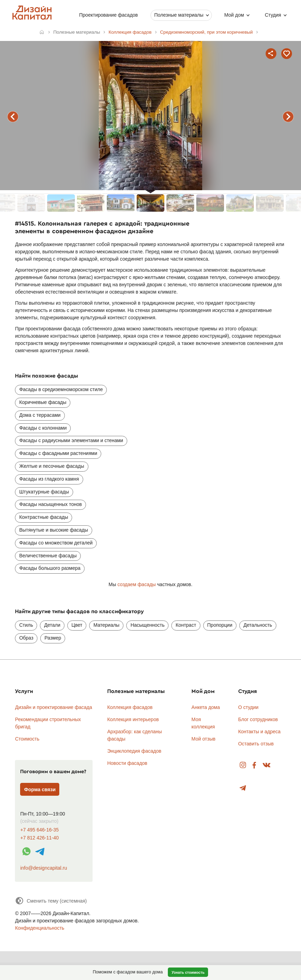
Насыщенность (147, 625)
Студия (273, 15)
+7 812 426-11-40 (39, 838)
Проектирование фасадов (108, 15)
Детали (52, 625)
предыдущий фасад (13, 117)
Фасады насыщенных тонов (50, 504)
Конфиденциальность (40, 928)
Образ (26, 638)
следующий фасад (288, 117)
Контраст (186, 625)
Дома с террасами (40, 415)
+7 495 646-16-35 (39, 830)
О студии (248, 707)
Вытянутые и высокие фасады (53, 530)
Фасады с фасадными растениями (58, 453)
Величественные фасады (48, 556)
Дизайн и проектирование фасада (53, 707)
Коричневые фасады (43, 402)
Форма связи (40, 789)
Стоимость (27, 739)
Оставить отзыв (256, 744)
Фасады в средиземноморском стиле (61, 389)
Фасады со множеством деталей (56, 543)
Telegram (243, 788)
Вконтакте (267, 765)
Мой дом (234, 15)
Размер (53, 638)
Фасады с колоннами (43, 428)
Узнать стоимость (188, 972)
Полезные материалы (179, 15)
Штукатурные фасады (44, 492)
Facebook (254, 765)
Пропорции (220, 625)
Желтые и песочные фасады (51, 466)
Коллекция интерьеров (133, 719)
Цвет (77, 625)
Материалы (106, 625)
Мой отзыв (203, 739)
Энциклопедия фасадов (134, 751)
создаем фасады (137, 584)
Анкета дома (206, 707)
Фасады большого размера (50, 568)
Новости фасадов (127, 763)
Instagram (243, 765)
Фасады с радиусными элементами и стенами (71, 440)
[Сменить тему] (51, 901)
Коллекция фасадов (130, 707)
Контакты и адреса (259, 732)
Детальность (258, 625)
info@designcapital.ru (44, 868)
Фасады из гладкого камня (49, 479)
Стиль (26, 625)
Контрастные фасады (44, 517)
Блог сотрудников (258, 719)
